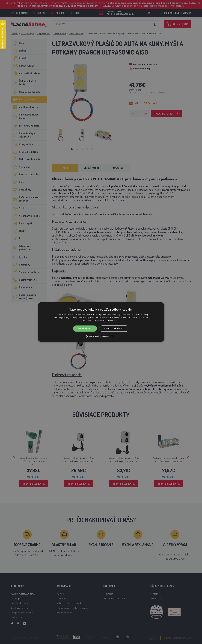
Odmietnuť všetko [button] (114, 328)
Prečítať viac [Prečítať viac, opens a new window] (114, 321)
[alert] (101, 322)
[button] (101, 336)
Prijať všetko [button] (85, 328)
